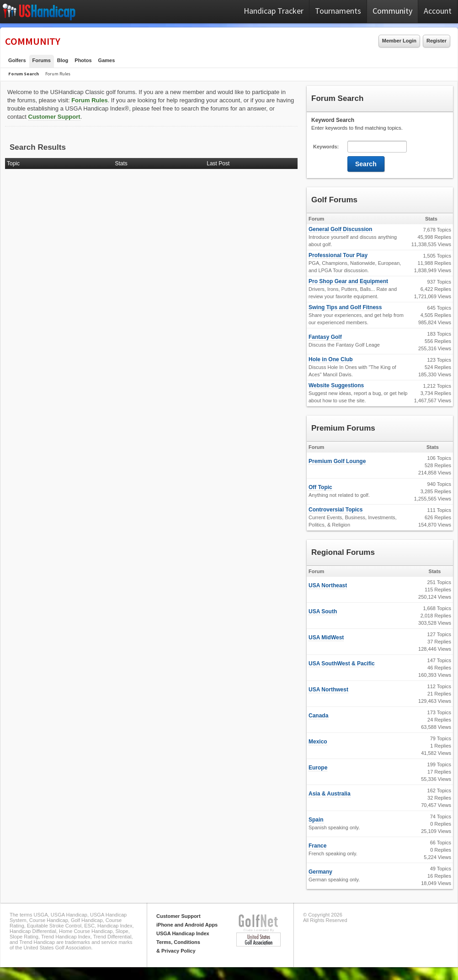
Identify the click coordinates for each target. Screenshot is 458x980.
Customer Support (54, 117)
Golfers (17, 60)
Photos (83, 60)
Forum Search (24, 74)
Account (438, 11)
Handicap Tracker (274, 11)
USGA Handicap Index (183, 933)
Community (392, 11)
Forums (42, 60)
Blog (63, 60)
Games (107, 60)
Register (437, 41)
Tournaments (338, 11)
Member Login (399, 41)
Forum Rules (58, 74)
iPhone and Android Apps (187, 925)
